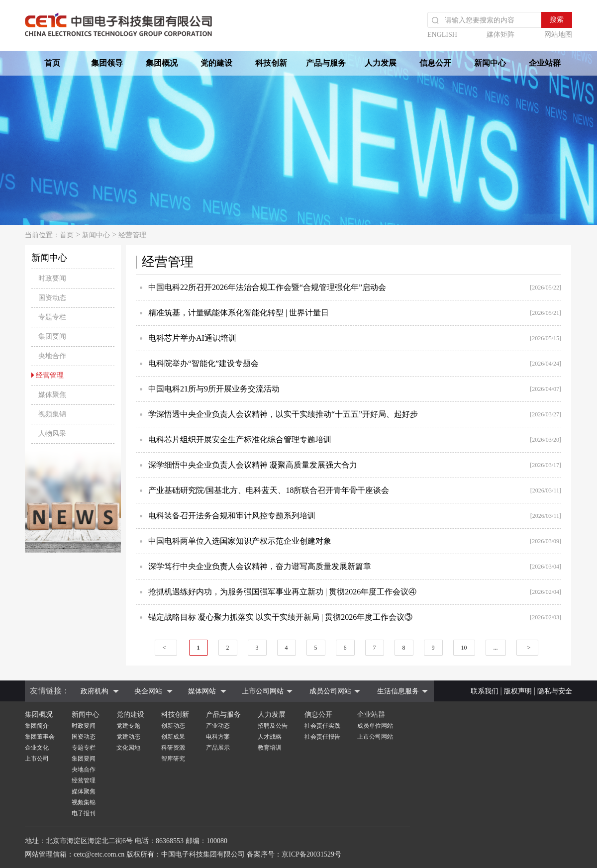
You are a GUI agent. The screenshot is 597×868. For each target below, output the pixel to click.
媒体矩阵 (500, 35)
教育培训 (270, 748)
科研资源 (173, 748)
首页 (52, 63)
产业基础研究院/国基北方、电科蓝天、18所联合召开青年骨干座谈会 (269, 490)
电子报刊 (84, 813)
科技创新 (271, 63)
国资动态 (84, 737)
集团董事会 (40, 737)
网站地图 (558, 35)
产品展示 (218, 748)
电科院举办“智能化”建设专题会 (203, 363)
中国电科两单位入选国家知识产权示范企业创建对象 (240, 541)
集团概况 (162, 63)
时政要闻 (84, 726)
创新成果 (173, 737)
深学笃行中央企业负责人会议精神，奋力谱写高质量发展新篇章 (260, 566)
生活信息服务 (398, 691)
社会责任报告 (322, 737)
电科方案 (218, 737)
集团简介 (37, 726)
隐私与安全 (555, 691)
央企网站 (148, 691)
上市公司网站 (263, 691)
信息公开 (435, 63)
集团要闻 (84, 759)
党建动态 (128, 737)
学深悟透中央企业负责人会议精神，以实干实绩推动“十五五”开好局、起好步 (283, 414)
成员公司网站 (330, 691)
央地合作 (84, 770)
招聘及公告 (273, 726)
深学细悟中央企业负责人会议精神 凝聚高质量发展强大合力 (253, 465)
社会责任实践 (322, 726)
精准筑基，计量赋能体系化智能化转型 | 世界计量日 (239, 313)
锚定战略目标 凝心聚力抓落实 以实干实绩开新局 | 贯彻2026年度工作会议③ (280, 617)
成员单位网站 (375, 726)
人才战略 (270, 737)
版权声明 (518, 691)
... (496, 648)
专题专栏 (84, 748)
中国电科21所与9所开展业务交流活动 (214, 389)
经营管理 (132, 235)
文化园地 (128, 748)
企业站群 (545, 63)
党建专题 (128, 726)
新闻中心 (490, 63)
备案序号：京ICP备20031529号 (294, 854)
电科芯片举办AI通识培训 (192, 338)
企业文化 (37, 748)
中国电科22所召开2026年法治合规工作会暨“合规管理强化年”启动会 (267, 287)
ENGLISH (442, 35)
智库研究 (173, 759)
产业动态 (218, 726)
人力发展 (381, 63)
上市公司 (37, 759)
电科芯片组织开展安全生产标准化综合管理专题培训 (240, 439)
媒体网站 (202, 691)
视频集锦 (84, 802)
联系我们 (485, 691)
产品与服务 (326, 63)
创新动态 (173, 726)
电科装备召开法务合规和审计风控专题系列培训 (232, 516)
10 (464, 648)
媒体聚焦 (84, 791)
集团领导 (107, 63)
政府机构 (95, 691)
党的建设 (216, 63)
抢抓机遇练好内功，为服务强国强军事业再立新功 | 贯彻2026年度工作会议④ (282, 592)
